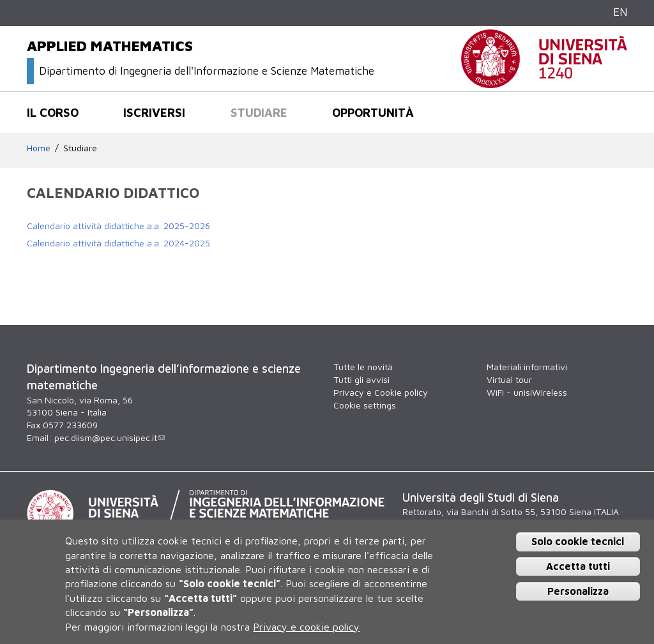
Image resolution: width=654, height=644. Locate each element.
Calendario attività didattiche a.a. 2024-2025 (118, 243)
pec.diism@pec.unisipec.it (110, 438)
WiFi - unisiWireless (527, 392)
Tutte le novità (363, 367)
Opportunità (373, 112)
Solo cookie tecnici (578, 541)
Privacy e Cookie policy (381, 392)
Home (39, 148)
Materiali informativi (527, 367)
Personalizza (578, 591)
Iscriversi (154, 112)
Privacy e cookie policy (306, 627)
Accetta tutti (578, 566)
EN (620, 12)
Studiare (259, 112)
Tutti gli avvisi (361, 379)
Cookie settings (365, 405)
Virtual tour (509, 379)
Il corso (53, 112)
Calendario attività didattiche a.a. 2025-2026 (118, 226)
